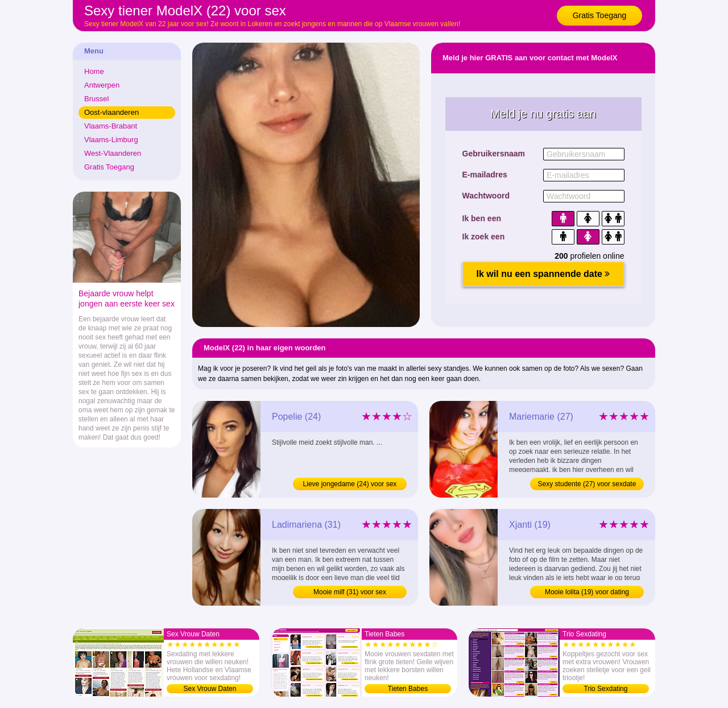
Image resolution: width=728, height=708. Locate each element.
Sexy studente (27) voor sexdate (587, 484)
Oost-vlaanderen (111, 112)
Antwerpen (102, 85)
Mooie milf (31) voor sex (350, 592)
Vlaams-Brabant (111, 126)
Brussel (96, 99)
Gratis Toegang (600, 15)
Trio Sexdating (606, 689)
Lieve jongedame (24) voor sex (350, 484)
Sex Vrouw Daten (210, 689)
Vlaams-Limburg (111, 140)
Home (94, 71)
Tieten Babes (408, 689)
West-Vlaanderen (113, 153)
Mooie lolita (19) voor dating (587, 592)
